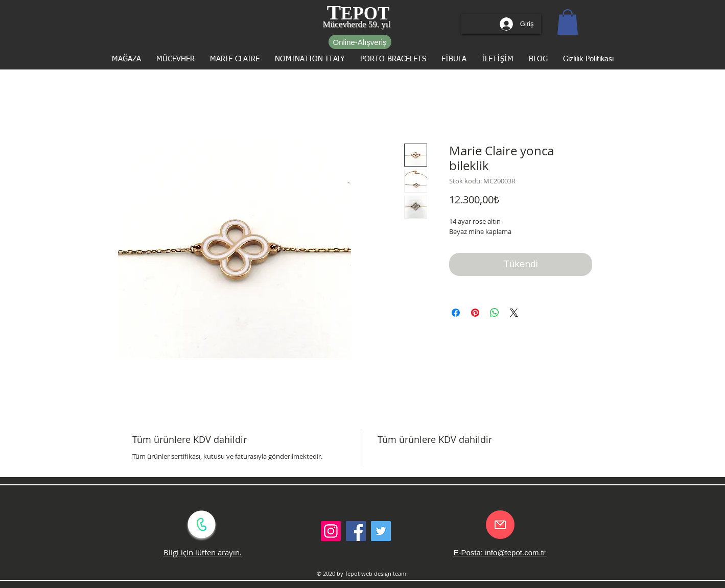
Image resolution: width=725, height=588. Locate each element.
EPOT (365, 14)
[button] (568, 22)
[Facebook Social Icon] (356, 531)
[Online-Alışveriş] (360, 42)
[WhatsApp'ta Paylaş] (495, 313)
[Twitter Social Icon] (381, 531)
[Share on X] (514, 313)
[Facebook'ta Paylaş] (456, 313)
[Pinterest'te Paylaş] (475, 313)
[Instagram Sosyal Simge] (331, 531)
